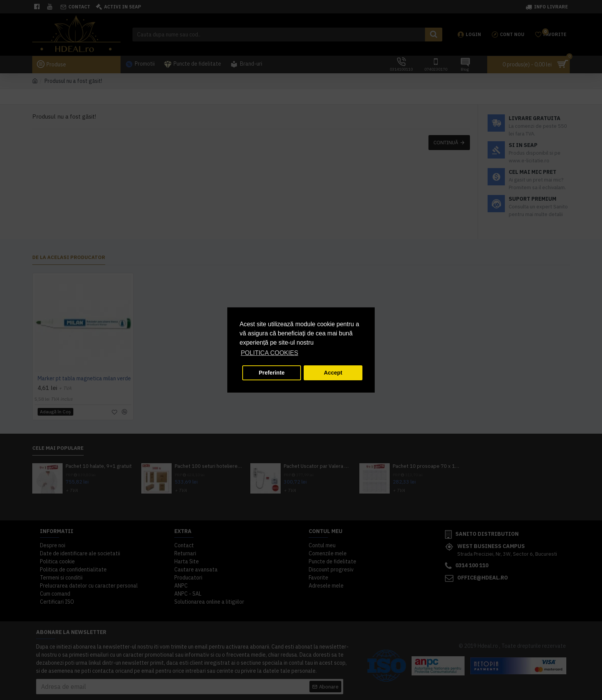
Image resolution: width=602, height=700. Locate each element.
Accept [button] (333, 373)
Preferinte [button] (272, 373)
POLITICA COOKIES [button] (269, 353)
